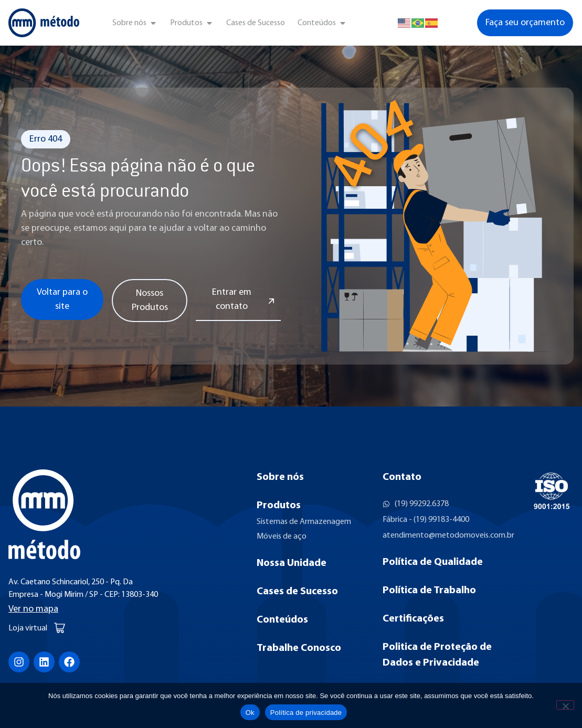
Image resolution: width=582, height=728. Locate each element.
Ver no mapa (33, 609)
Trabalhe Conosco (299, 648)
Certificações (413, 619)
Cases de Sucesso (297, 592)
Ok (250, 713)
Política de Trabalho (429, 591)
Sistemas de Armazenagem (304, 522)
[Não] (565, 705)
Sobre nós (280, 477)
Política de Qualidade (433, 562)
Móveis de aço (282, 537)
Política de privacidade (306, 713)
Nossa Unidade (292, 563)
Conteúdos (282, 620)
